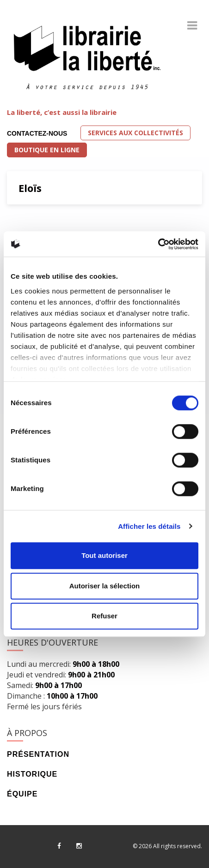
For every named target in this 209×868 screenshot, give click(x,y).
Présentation (38, 754)
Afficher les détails (149, 526)
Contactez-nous (37, 133)
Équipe (22, 794)
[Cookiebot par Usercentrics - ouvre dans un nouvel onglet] (158, 244)
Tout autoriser (104, 555)
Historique (32, 774)
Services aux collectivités (135, 133)
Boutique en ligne (47, 150)
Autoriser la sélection (105, 586)
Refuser (104, 616)
